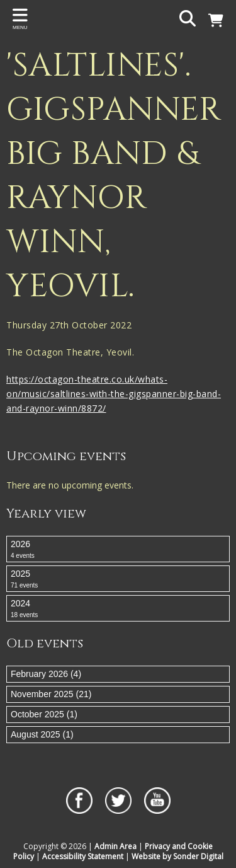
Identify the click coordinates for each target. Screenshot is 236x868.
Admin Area (115, 846)
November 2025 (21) (51, 694)
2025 (118, 579)
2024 (118, 609)
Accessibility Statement (83, 856)
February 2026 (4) (46, 674)
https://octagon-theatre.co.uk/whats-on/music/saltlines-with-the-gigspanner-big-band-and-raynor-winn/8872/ (114, 394)
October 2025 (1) (44, 714)
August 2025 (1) (42, 734)
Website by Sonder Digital (177, 856)
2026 (118, 550)
